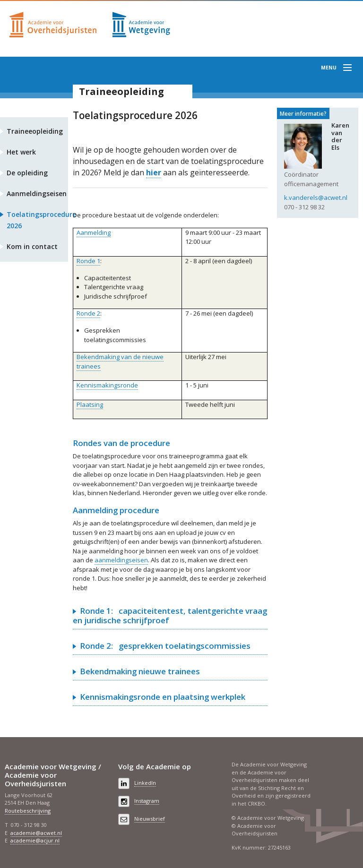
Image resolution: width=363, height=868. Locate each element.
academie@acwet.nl (36, 833)
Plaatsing (90, 404)
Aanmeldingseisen (37, 193)
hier (154, 172)
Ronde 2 (88, 313)
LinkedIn (145, 783)
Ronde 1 (88, 261)
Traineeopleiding (121, 91)
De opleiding (27, 173)
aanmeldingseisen (121, 560)
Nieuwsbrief (150, 819)
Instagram (147, 801)
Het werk (21, 152)
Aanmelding (94, 232)
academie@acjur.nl (35, 840)
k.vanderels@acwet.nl (316, 198)
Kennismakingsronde (107, 385)
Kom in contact (32, 246)
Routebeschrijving (28, 811)
